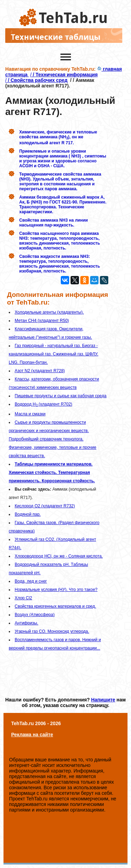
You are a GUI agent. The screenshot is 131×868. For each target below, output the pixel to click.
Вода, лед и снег (31, 581)
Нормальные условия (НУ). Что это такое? (56, 590)
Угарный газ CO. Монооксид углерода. (52, 631)
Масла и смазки (30, 414)
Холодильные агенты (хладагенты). (49, 312)
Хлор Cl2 (23, 598)
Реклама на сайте (32, 735)
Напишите (103, 700)
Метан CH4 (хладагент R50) (42, 321)
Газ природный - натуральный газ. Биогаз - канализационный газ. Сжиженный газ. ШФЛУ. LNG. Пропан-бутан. (53, 354)
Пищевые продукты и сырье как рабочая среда (61, 396)
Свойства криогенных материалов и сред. (55, 606)
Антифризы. (27, 623)
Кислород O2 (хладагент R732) (45, 506)
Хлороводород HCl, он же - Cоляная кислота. (59, 556)
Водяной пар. (28, 514)
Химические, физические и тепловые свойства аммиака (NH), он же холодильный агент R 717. (58, 137)
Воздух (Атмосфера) (35, 615)
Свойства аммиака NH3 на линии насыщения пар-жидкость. (53, 223)
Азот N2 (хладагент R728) (40, 371)
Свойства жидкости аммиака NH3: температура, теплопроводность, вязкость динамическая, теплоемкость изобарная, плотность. (60, 264)
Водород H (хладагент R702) (43, 404)
